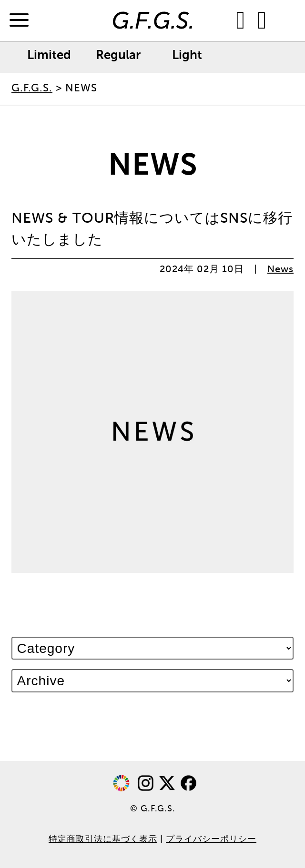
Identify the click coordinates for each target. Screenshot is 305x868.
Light (187, 56)
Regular (118, 56)
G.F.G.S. (32, 89)
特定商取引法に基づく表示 (103, 839)
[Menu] (19, 21)
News (280, 270)
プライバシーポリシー (211, 839)
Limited (49, 56)
